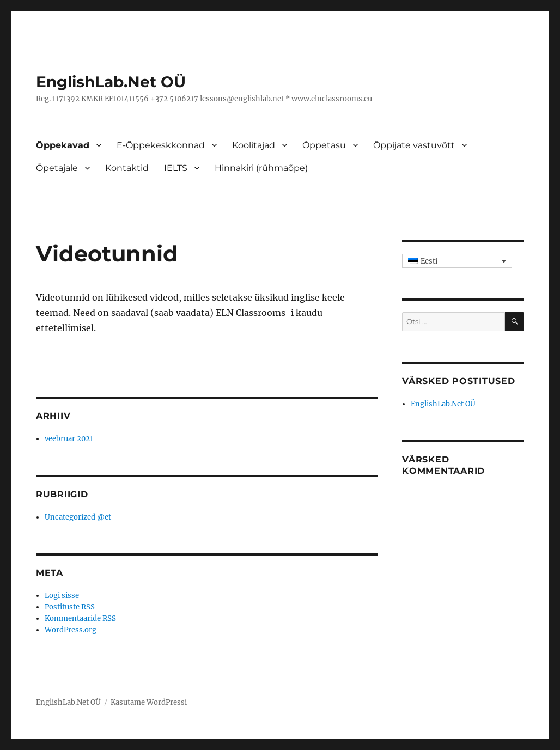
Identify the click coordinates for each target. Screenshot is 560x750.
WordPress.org (71, 630)
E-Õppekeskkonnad (161, 145)
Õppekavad (63, 145)
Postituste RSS (70, 607)
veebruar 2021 (69, 439)
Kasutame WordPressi (149, 702)
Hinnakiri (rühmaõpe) (261, 168)
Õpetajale (57, 168)
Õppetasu (324, 145)
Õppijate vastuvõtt (414, 145)
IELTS (176, 168)
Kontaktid (127, 168)
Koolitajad (254, 145)
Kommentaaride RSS (80, 618)
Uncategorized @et (78, 517)
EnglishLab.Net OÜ (111, 82)
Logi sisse (62, 596)
